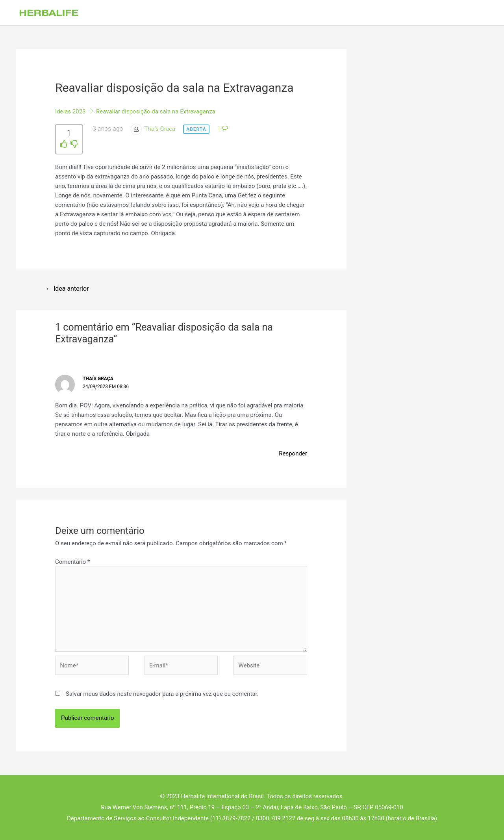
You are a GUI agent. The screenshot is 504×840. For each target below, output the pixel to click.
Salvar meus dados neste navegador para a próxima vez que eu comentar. (162, 694)
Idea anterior (67, 289)
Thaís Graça (160, 129)
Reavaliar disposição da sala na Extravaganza (156, 112)
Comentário (72, 562)
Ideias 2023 (70, 112)
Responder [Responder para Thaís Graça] (293, 453)
